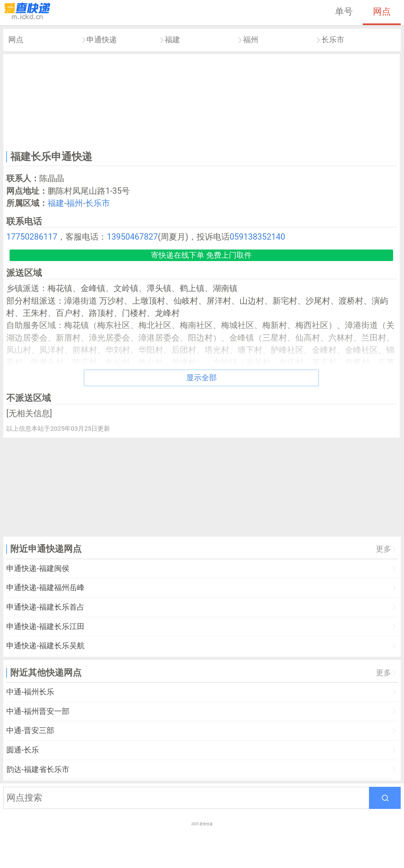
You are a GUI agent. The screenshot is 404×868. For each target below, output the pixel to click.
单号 (344, 12)
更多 (384, 549)
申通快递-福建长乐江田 (45, 627)
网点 (382, 12)
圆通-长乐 (22, 750)
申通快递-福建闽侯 (38, 568)
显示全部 (202, 378)
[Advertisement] (202, 101)
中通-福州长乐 (30, 692)
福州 (251, 40)
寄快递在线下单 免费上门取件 (201, 255)
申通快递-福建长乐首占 (45, 607)
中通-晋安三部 (30, 731)
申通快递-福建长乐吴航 (45, 646)
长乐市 (333, 40)
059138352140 (257, 237)
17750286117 (32, 237)
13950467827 (132, 237)
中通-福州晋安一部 (38, 711)
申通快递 (102, 40)
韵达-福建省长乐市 (38, 769)
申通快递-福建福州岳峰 (45, 588)
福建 (172, 40)
